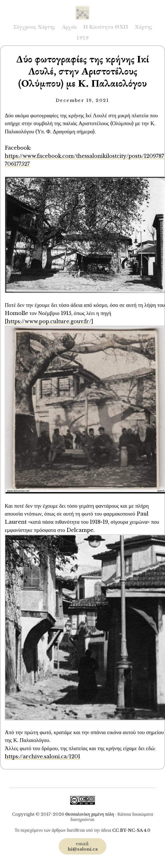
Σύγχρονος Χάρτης (34, 27)
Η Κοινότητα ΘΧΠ (106, 27)
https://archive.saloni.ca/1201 (43, 756)
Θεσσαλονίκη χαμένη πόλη (90, 814)
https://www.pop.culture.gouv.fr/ (49, 321)
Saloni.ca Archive (82, 7)
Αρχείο (69, 27)
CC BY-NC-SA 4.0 (131, 830)
